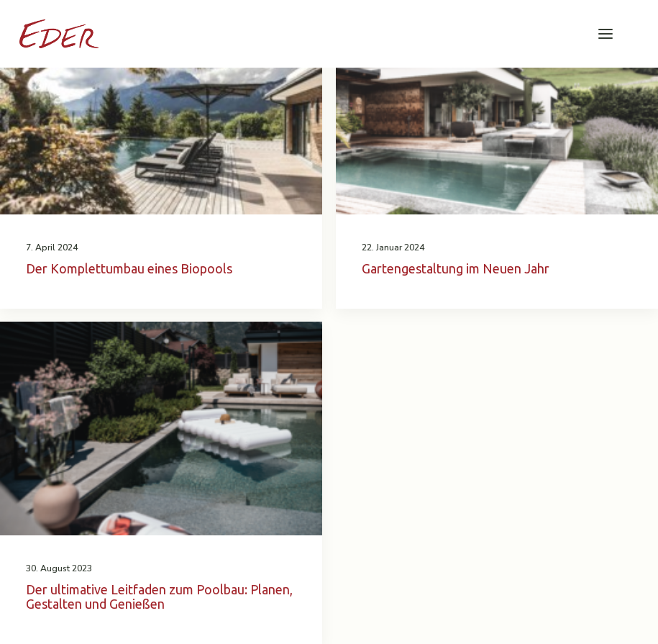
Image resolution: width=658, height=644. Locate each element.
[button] (606, 34)
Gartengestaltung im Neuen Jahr (456, 268)
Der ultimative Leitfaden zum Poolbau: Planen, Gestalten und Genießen (159, 597)
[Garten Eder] (59, 34)
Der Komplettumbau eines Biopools (129, 268)
